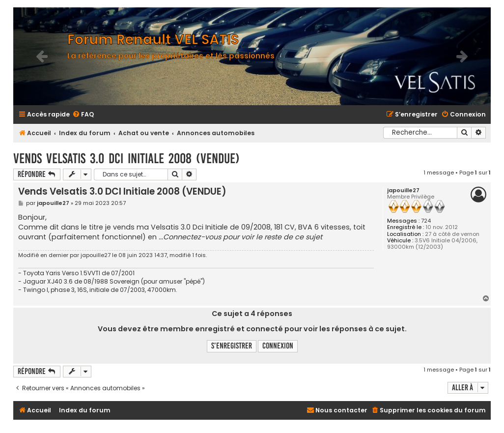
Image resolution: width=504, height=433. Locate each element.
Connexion (278, 346)
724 (426, 221)
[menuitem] (83, 115)
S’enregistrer (232, 346)
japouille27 (403, 190)
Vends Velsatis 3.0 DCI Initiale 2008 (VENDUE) (126, 159)
